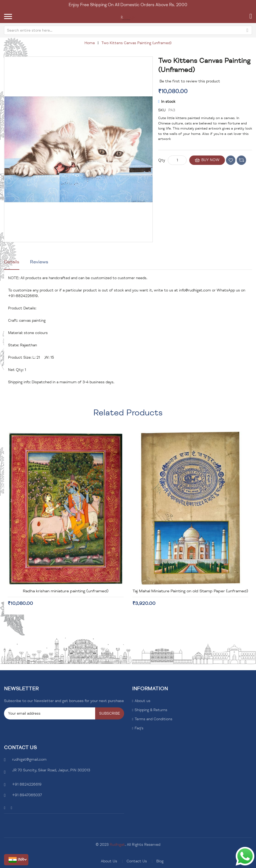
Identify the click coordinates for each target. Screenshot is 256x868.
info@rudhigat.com (195, 290)
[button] (16, 860)
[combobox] (128, 30)
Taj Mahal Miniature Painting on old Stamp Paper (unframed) (190, 591)
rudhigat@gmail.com (29, 759)
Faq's (139, 728)
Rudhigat (117, 845)
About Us (109, 861)
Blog (160, 861)
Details (12, 262)
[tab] (12, 264)
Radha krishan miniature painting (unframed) (66, 591)
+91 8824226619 (27, 784)
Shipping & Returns (151, 710)
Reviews (39, 262)
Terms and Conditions (153, 719)
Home (90, 43)
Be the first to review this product (190, 81)
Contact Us (137, 861)
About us (142, 701)
